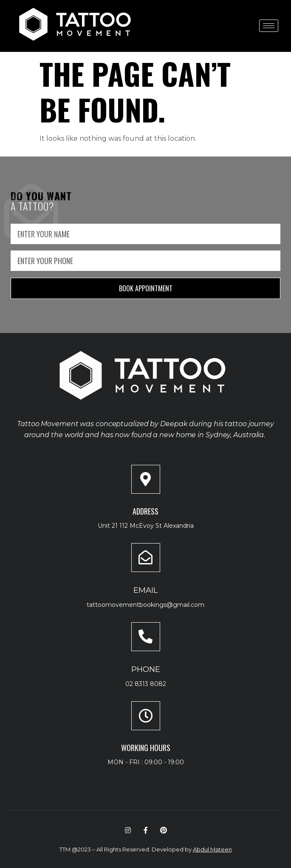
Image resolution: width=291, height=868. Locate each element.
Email (145, 590)
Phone (146, 669)
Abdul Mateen (212, 849)
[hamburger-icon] (269, 26)
